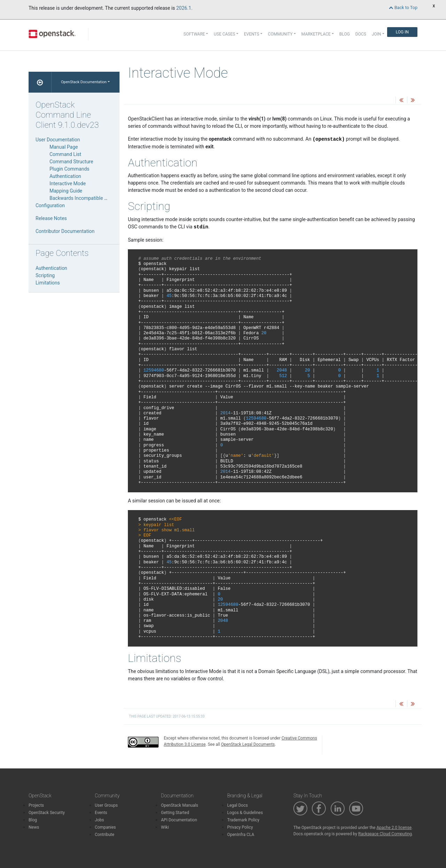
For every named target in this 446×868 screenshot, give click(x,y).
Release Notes (51, 218)
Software (194, 34)
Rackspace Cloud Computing (385, 834)
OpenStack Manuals (180, 805)
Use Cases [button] (224, 34)
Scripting (45, 275)
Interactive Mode (68, 183)
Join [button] (376, 34)
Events (101, 813)
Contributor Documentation (65, 231)
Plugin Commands (70, 169)
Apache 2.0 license (394, 828)
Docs (361, 34)
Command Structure (71, 162)
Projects (36, 805)
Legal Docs (237, 805)
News (34, 827)
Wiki (165, 827)
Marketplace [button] (316, 34)
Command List (65, 154)
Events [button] (252, 34)
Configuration (50, 205)
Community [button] (280, 34)
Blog (345, 34)
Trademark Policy (243, 820)
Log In (402, 32)
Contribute (105, 835)
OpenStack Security (47, 813)
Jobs (99, 820)
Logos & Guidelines (245, 813)
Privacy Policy (240, 827)
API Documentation (179, 820)
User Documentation (58, 140)
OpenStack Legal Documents (248, 744)
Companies (105, 827)
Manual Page (64, 147)
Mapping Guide (66, 191)
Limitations (48, 283)
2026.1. (184, 8)
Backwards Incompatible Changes (86, 198)
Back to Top (403, 7)
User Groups (106, 805)
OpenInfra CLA (241, 835)
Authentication (65, 176)
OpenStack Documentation (84, 82)
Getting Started (175, 813)
